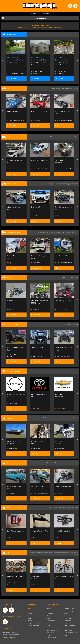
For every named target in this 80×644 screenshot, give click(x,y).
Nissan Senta (12, 403)
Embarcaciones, (49, 418)
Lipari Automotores (62, 356)
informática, (48, 553)
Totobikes (59, 585)
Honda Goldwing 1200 (63, 486)
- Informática (67, 621)
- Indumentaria (68, 630)
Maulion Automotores (15, 216)
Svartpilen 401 (12, 301)
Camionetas (50, 613)
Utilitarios (50, 611)
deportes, (66, 553)
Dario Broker (12, 448)
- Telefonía (67, 616)
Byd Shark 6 (36, 207)
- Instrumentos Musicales (71, 633)
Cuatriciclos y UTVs (52, 621)
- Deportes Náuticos (69, 609)
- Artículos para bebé (69, 625)
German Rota (37, 538)
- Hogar (66, 623)
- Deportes (67, 628)
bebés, (60, 553)
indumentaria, (74, 553)
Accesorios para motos (70, 508)
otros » (76, 555)
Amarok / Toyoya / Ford (40, 531)
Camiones (50, 616)
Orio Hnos (11, 169)
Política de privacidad (34, 625)
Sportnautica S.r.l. (62, 309)
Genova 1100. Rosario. (15, 60)
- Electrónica (67, 618)
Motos (49, 618)
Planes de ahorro (52, 623)
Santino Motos (37, 309)
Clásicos (49, 625)
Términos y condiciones (34, 616)
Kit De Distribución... (62, 531)
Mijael (10, 263)
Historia (30, 621)
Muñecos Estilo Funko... (16, 576)
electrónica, (40, 553)
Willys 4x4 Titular (37, 486)
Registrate (47, 14)
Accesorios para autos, (54, 508)
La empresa (31, 611)
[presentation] (3, 60)
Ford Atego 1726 (61, 256)
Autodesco (36, 120)
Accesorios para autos (53, 628)
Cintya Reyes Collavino (16, 73)
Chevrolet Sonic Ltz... (15, 111)
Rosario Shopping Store (14, 584)
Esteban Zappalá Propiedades (38, 72)
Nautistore (36, 448)
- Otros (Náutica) (68, 611)
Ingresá (34, 14)
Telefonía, (32, 553)
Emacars (11, 309)
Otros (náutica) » (73, 418)
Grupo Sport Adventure (12, 355)
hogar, (55, 553)
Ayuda (30, 618)
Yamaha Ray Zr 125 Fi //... (64, 301)
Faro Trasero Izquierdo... (16, 531)
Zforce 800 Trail (37, 348)
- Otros (66, 635)
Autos (48, 609)
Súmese (30, 613)
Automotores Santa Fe (16, 120)
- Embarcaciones (51, 638)
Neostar (35, 216)
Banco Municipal (38, 585)
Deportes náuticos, (61, 418)
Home (29, 609)
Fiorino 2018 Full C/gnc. (40, 160)
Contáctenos (31, 628)
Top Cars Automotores (64, 263)
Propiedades (50, 633)
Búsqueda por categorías (35, 623)
